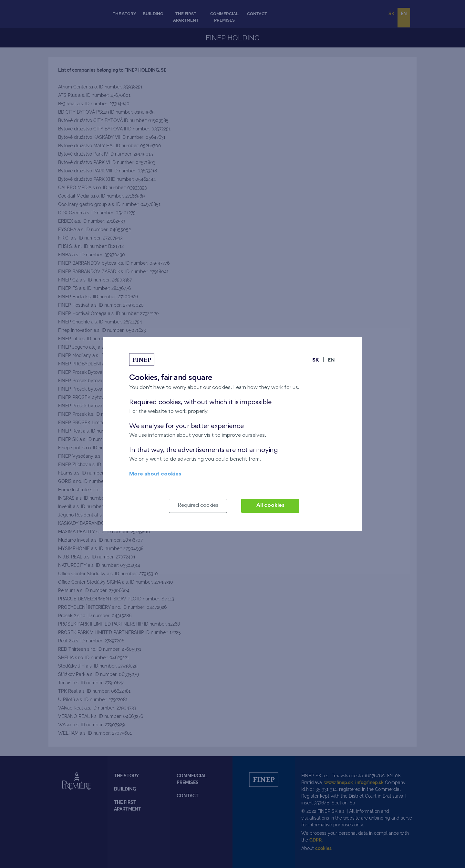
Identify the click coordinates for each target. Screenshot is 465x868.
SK (316, 360)
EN (331, 360)
